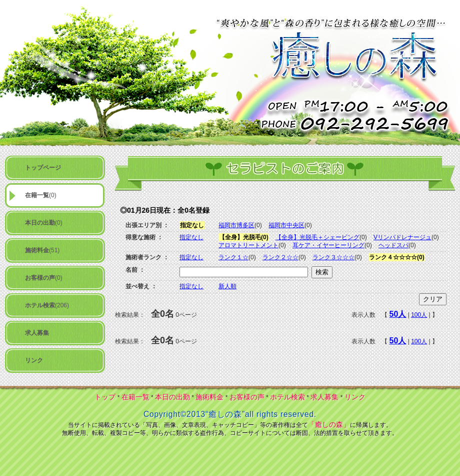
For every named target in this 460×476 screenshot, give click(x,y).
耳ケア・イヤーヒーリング (328, 245)
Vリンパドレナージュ (402, 237)
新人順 (227, 286)
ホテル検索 (287, 397)
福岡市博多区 (236, 225)
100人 (419, 315)
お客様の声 (247, 397)
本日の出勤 (172, 397)
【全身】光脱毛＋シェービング (317, 237)
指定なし (191, 237)
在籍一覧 (135, 397)
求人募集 (324, 397)
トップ (105, 397)
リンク (355, 397)
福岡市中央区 (286, 225)
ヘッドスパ (393, 245)
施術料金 (209, 397)
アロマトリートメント (248, 245)
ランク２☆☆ (280, 257)
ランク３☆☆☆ (333, 257)
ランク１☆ (233, 257)
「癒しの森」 (329, 424)
